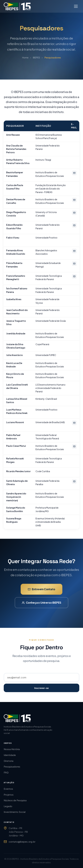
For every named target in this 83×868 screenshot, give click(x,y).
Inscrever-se (41, 688)
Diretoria (9, 761)
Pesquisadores (12, 766)
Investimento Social (15, 812)
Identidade (10, 755)
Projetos (9, 795)
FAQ (6, 772)
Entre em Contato (41, 593)
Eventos (8, 789)
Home (25, 58)
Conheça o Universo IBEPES (42, 606)
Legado (8, 806)
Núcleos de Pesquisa (15, 800)
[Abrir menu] (76, 6)
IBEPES (36, 58)
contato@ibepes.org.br (22, 842)
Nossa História (12, 749)
